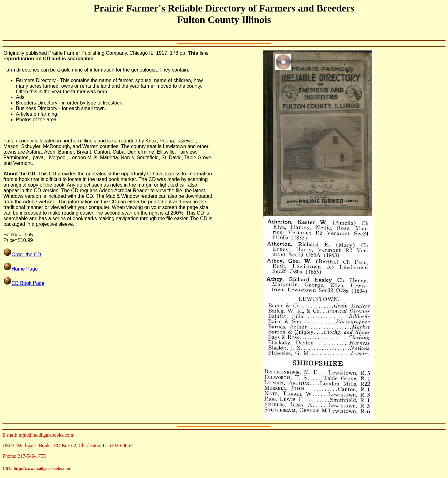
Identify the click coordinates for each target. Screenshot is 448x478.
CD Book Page (24, 283)
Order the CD (22, 255)
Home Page (21, 269)
